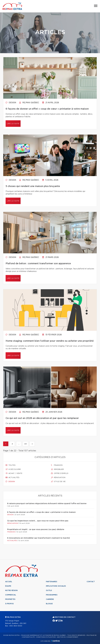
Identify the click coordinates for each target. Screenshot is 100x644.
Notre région (11, 590)
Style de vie (58, 482)
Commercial (11, 595)
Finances (57, 465)
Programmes (52, 595)
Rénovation (58, 478)
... (19, 444)
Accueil (9, 582)
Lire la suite (13, 124)
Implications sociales (56, 586)
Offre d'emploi (60, 473)
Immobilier (57, 469)
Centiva (55, 641)
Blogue (49, 604)
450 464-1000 (16, 626)
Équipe (8, 586)
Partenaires (52, 582)
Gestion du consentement (68, 637)
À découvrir (13, 469)
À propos (9, 604)
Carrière (50, 599)
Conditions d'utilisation (46, 637)
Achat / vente (14, 473)
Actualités (12, 478)
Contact (91, 582)
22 (25, 444)
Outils (49, 590)
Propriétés (10, 599)
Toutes (11, 465)
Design (11, 103)
